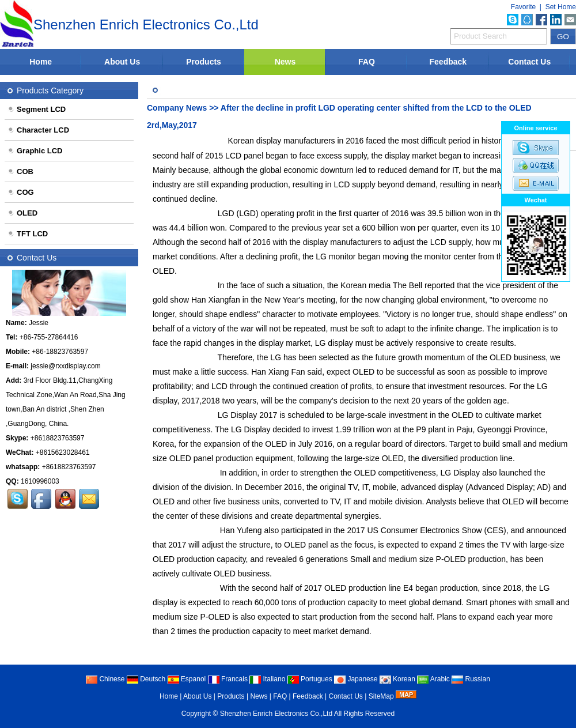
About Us (122, 62)
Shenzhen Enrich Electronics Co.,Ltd (276, 714)
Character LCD (38, 130)
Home (41, 62)
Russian (471, 679)
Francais (228, 679)
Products (204, 62)
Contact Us (529, 62)
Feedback (448, 62)
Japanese (356, 679)
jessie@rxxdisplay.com (65, 366)
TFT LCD (28, 234)
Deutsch (146, 679)
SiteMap (381, 696)
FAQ (367, 62)
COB (20, 171)
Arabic (433, 679)
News (285, 62)
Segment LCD (37, 109)
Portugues (310, 679)
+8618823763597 (58, 438)
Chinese (105, 679)
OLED (22, 213)
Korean (397, 679)
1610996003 (40, 481)
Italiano (267, 679)
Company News (177, 108)
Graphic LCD (35, 151)
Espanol (187, 679)
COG (21, 192)
